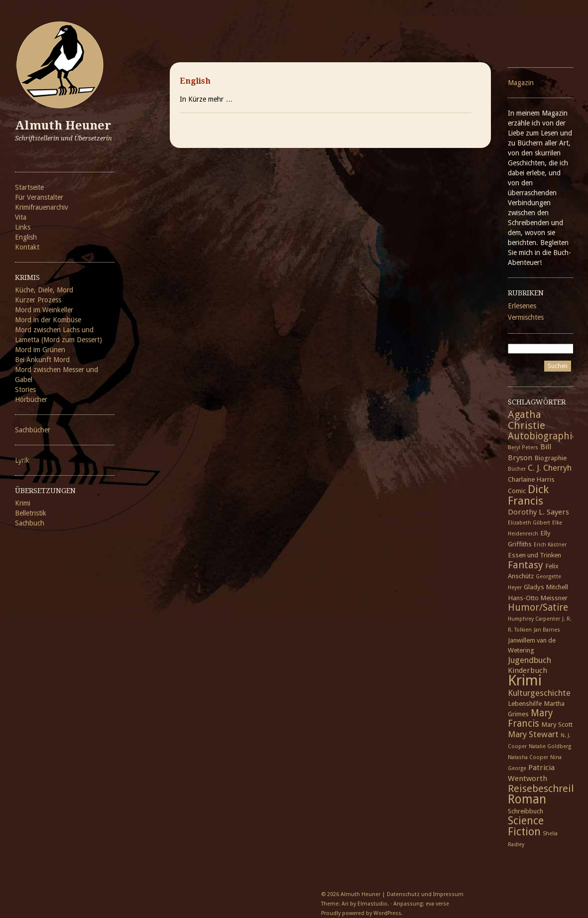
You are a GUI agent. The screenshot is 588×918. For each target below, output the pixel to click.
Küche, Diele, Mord (44, 290)
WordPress (387, 913)
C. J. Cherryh (550, 468)
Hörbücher (31, 399)
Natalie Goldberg (550, 746)
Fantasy (526, 565)
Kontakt (27, 247)
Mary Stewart (533, 734)
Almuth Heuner (63, 126)
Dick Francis (528, 495)
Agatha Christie (527, 420)
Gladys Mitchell (546, 587)
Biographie (550, 458)
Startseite (29, 187)
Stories (25, 390)
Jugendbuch (529, 660)
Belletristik (31, 513)
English (26, 237)
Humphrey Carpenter (534, 619)
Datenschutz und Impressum (425, 894)
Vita (21, 217)
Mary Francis (530, 718)
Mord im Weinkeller (44, 310)
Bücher (517, 469)
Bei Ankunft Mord (42, 360)
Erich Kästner (550, 545)
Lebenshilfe (525, 703)
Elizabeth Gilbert (529, 523)
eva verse (437, 904)
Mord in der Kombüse (48, 320)
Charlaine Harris (531, 479)
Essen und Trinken (534, 555)
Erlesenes (522, 306)
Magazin (521, 83)
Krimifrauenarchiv (42, 207)
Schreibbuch (526, 811)
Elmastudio (372, 904)
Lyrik (22, 460)
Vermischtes (526, 317)
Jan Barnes (547, 630)
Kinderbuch (528, 670)
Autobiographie (542, 436)
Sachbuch (30, 523)
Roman (527, 799)
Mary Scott (557, 724)
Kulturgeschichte (539, 693)
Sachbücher (33, 430)
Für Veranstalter (39, 197)
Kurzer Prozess (38, 300)
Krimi (23, 503)
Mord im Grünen (40, 350)
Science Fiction (526, 826)
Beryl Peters (523, 448)
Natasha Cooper (528, 757)
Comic (517, 491)
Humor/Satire (538, 607)
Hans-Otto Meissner (538, 598)
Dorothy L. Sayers (538, 512)
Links (23, 227)
